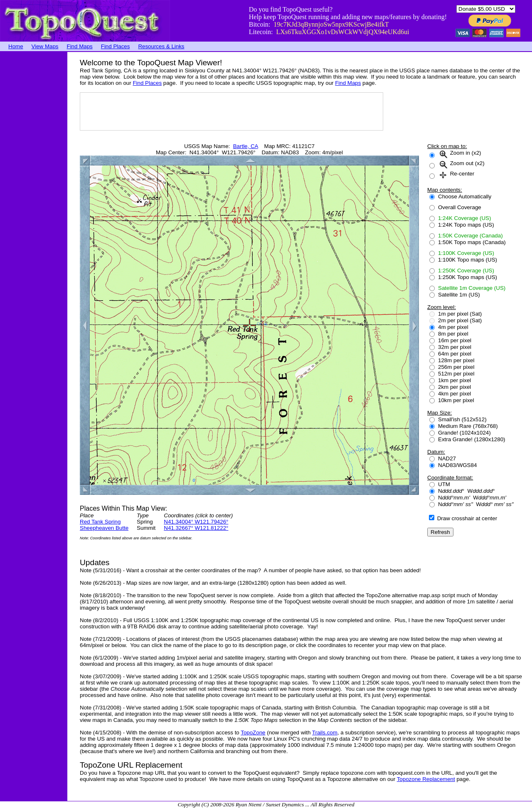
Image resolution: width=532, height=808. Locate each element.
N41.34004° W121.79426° (196, 522)
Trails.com (325, 733)
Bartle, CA (246, 146)
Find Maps (80, 46)
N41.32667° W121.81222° (196, 528)
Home (16, 46)
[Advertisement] (33, 177)
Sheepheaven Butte (104, 528)
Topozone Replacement (426, 779)
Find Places (116, 46)
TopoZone (253, 733)
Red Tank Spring (100, 522)
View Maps (45, 46)
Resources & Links (161, 46)
